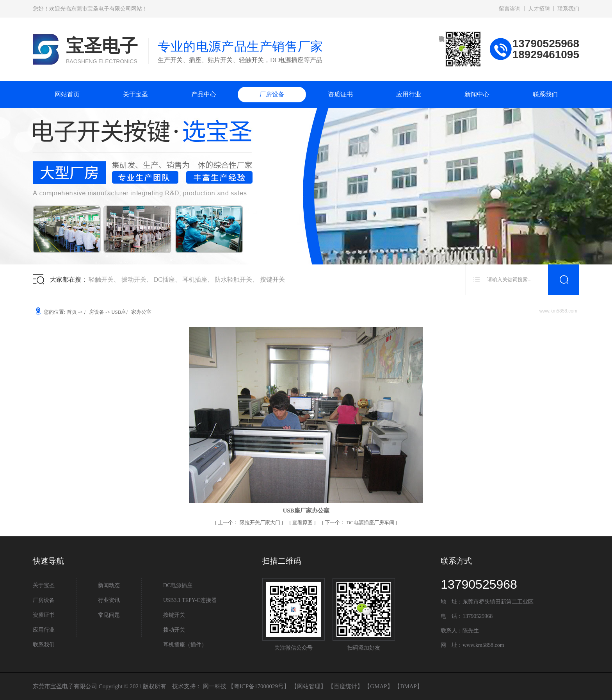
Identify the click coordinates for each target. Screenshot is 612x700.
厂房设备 (272, 94)
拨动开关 (134, 279)
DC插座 (164, 279)
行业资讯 (109, 600)
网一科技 (215, 686)
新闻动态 (109, 585)
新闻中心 (477, 94)
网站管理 (309, 686)
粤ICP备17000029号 (259, 686)
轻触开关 (101, 279)
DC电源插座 (178, 585)
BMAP (408, 686)
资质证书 (340, 94)
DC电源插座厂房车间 (360, 522)
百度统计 (345, 686)
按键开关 (272, 279)
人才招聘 (539, 9)
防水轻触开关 (233, 279)
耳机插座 (195, 279)
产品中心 (204, 94)
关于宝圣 (135, 94)
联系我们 (568, 9)
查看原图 (303, 522)
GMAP (378, 686)
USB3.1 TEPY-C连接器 (190, 600)
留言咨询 (510, 9)
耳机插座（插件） (185, 645)
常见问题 (109, 615)
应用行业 (409, 94)
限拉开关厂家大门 (250, 522)
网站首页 (67, 94)
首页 (72, 312)
